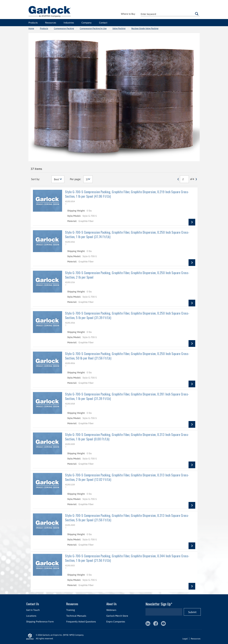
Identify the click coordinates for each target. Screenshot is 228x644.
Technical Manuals (76, 616)
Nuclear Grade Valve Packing (145, 28)
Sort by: (36, 179)
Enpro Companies (116, 622)
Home (31, 28)
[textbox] (170, 14)
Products (33, 23)
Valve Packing (119, 28)
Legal (185, 639)
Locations (31, 616)
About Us (111, 604)
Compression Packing (64, 28)
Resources (51, 23)
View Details (192, 222)
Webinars (111, 610)
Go (197, 14)
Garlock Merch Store (117, 616)
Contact (103, 23)
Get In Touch (33, 610)
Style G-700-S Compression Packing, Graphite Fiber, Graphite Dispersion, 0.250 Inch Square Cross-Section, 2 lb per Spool (127, 275)
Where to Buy (128, 14)
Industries (69, 23)
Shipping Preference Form (40, 622)
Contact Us (33, 604)
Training (70, 610)
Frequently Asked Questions (81, 622)
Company (87, 23)
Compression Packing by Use (93, 28)
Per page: (75, 179)
